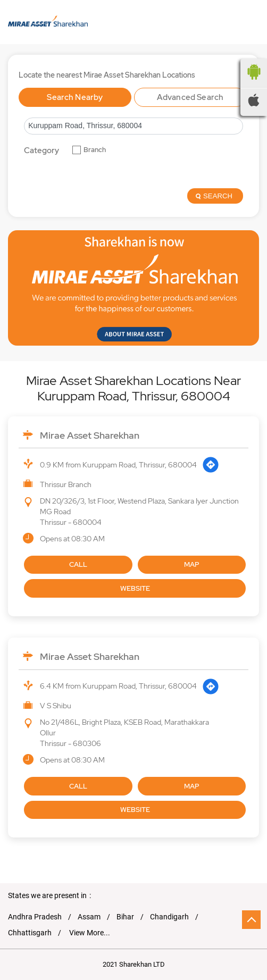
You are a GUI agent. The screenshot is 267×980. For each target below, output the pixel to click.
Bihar (125, 917)
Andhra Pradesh (35, 917)
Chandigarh (169, 917)
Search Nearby (75, 97)
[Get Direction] (211, 465)
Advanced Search (190, 97)
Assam (89, 917)
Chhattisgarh (30, 933)
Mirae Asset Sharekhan (90, 435)
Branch (95, 150)
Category (41, 151)
